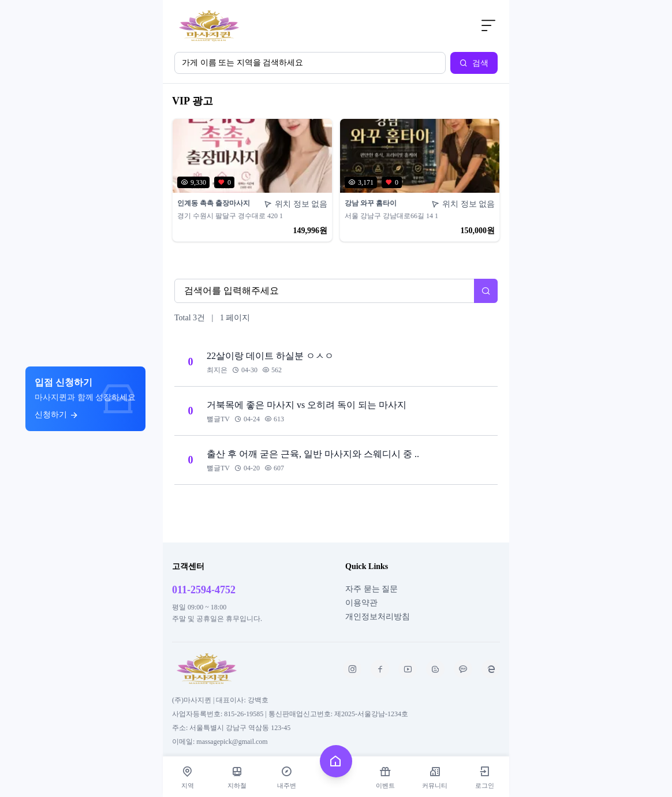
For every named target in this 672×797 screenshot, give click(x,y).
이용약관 (361, 603)
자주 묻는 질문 (372, 589)
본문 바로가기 (163, 0)
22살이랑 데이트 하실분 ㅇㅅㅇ (270, 356)
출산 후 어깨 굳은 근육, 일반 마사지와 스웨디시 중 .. (313, 454)
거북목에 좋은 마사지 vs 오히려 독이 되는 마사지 (307, 405)
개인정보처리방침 (378, 617)
